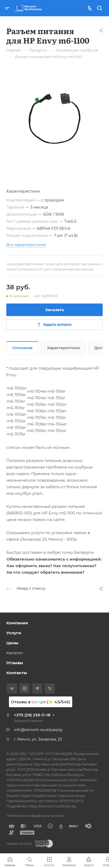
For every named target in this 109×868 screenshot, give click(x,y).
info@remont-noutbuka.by (38, 730)
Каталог (15, 653)
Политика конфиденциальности (35, 816)
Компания (17, 623)
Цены (12, 643)
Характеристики (63, 348)
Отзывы (15, 663)
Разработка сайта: (19, 844)
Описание (22, 348)
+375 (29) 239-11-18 (32, 715)
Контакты (17, 673)
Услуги (14, 633)
